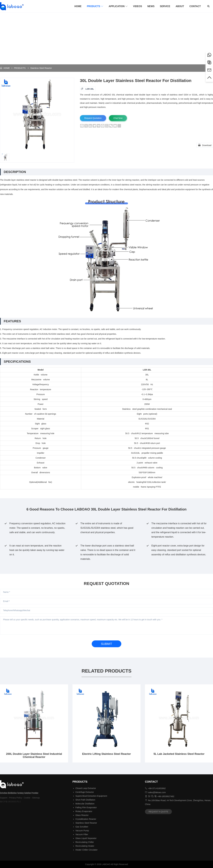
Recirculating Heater (85, 846)
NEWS (151, 6)
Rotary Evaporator (84, 811)
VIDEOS (137, 6)
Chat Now (118, 118)
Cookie (27, 798)
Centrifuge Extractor (85, 792)
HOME (78, 6)
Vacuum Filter (82, 834)
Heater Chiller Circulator (86, 850)
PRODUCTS (95, 6)
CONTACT (195, 6)
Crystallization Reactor (86, 819)
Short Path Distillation (85, 800)
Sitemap (36, 798)
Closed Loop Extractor (86, 788)
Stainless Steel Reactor (41, 68)
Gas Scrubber (82, 827)
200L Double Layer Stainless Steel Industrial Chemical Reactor (34, 755)
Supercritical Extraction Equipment (91, 796)
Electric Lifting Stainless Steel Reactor (106, 754)
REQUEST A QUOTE (158, 812)
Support (4, 798)
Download (205, 145)
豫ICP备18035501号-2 (10, 802)
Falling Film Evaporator (86, 807)
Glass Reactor (82, 815)
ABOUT (180, 6)
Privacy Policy (16, 798)
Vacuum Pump (82, 831)
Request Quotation (93, 118)
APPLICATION (118, 6)
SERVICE (165, 6)
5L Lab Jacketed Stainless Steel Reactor (179, 754)
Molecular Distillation (85, 804)
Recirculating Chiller (85, 842)
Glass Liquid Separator (86, 838)
